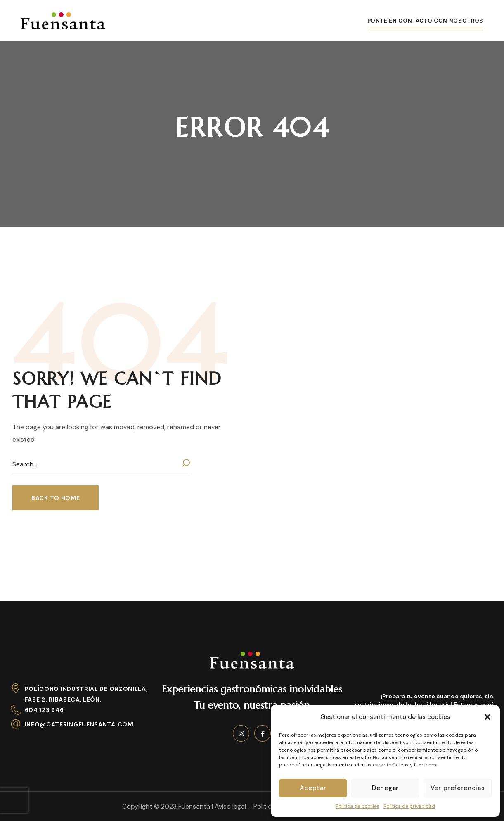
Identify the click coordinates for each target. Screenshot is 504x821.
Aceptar (313, 788)
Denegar (385, 788)
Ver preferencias (458, 788)
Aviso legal (230, 806)
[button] (487, 717)
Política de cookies (357, 806)
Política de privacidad (409, 806)
